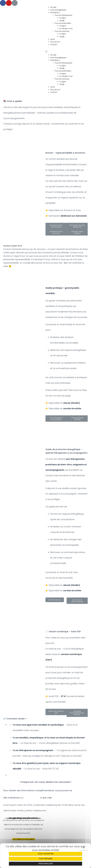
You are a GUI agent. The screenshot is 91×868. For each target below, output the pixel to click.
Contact (54, 45)
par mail (47, 798)
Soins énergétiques (58, 10)
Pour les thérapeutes (64, 15)
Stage (62, 20)
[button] (68, 52)
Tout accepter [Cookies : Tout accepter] (46, 854)
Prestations (55, 12)
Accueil (53, 7)
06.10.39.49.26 (32, 798)
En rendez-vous (66, 28)
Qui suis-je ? (55, 42)
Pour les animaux (62, 31)
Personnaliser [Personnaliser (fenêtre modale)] (46, 864)
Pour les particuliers (63, 23)
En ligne (63, 18)
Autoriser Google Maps (24, 839)
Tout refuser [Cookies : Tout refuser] (46, 859)
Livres (52, 39)
